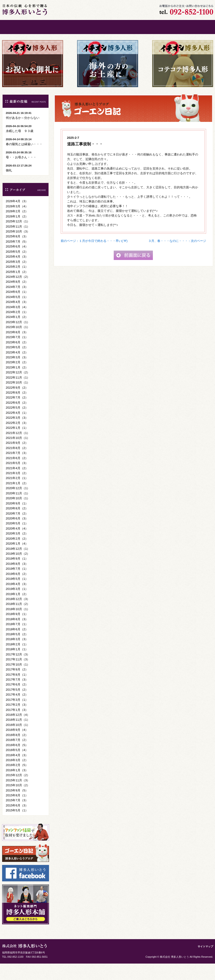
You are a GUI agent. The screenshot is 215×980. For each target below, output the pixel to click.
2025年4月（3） (17, 273)
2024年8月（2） (17, 298)
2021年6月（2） (17, 475)
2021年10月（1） (18, 454)
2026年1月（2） (17, 233)
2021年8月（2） (17, 464)
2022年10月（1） (18, 399)
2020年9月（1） (17, 520)
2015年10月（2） (18, 802)
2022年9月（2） (17, 404)
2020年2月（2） (17, 555)
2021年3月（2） (17, 490)
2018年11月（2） (18, 620)
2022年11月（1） (18, 394)
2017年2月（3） (17, 721)
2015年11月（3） (18, 797)
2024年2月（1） (17, 328)
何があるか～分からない (23, 134)
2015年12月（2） (18, 792)
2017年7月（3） (17, 696)
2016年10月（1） (18, 741)
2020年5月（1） (17, 540)
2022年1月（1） (17, 444)
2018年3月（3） (17, 656)
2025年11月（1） (18, 243)
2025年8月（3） (17, 253)
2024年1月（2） (17, 333)
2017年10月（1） (18, 681)
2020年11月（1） (18, 510)
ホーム (20, 27)
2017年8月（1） (17, 691)
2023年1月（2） (17, 384)
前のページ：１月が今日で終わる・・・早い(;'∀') (94, 257)
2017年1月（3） (17, 726)
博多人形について (90, 27)
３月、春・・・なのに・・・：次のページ (177, 257)
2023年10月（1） (18, 343)
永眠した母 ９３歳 (20, 147)
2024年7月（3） (17, 303)
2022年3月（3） (17, 434)
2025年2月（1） (17, 283)
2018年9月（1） (17, 630)
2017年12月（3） (18, 671)
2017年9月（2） (17, 686)
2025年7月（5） (17, 258)
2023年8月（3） (17, 349)
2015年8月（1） (17, 812)
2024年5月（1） (17, 313)
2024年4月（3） (17, 318)
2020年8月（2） (17, 525)
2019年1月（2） (17, 610)
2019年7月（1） (17, 585)
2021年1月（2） (17, 500)
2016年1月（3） (17, 787)
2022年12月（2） (18, 389)
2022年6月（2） (17, 419)
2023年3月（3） (17, 374)
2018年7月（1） (17, 641)
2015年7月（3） (17, 817)
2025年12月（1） (18, 238)
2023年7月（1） (17, 354)
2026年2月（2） (17, 228)
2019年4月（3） (17, 600)
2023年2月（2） (17, 379)
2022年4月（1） (17, 429)
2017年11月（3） (18, 676)
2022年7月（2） (17, 414)
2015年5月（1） (17, 827)
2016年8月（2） (17, 751)
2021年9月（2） (17, 459)
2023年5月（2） (17, 364)
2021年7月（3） (17, 469)
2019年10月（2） (18, 570)
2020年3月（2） (17, 550)
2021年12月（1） (18, 449)
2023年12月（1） (18, 339)
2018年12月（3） (18, 615)
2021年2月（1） (17, 494)
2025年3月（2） (17, 278)
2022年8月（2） (17, 409)
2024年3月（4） (17, 323)
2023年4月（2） (17, 369)
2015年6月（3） (17, 822)
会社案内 (125, 27)
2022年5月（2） (17, 424)
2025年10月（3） (18, 248)
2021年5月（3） (17, 479)
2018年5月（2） (17, 651)
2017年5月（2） (17, 706)
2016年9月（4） (17, 746)
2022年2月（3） (17, 439)
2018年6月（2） (17, 646)
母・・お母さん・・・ (21, 174)
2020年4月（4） (17, 545)
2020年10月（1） (18, 515)
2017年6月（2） (17, 701)
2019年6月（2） (17, 590)
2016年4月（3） (17, 772)
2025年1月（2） (17, 288)
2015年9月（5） (17, 807)
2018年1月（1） (17, 666)
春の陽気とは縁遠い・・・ (24, 161)
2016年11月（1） (18, 736)
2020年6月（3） (17, 535)
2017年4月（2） (17, 711)
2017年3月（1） (17, 716)
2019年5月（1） (17, 595)
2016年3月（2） (17, 777)
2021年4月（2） (17, 485)
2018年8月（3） (17, 636)
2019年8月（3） (17, 580)
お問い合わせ (160, 27)
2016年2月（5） (17, 781)
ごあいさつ (55, 27)
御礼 (9, 187)
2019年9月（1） (17, 575)
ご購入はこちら (196, 27)
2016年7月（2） (17, 756)
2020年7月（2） (17, 530)
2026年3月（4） (17, 223)
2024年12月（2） (18, 293)
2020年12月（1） (18, 505)
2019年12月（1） (18, 565)
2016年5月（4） (17, 766)
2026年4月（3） (17, 218)
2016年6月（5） (17, 761)
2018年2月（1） (17, 661)
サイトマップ (205, 963)
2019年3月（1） (17, 605)
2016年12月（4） (18, 731)
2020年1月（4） (17, 560)
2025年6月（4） (17, 263)
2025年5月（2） (17, 268)
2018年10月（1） (18, 626)
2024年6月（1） (17, 308)
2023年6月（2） (17, 359)
